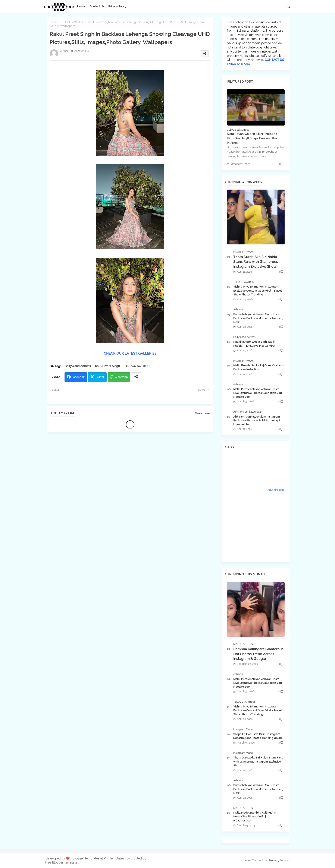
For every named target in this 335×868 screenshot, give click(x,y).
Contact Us (97, 6)
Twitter (100, 377)
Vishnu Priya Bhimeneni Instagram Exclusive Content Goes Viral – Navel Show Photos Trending (258, 290)
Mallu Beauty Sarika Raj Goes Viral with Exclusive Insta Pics (259, 367)
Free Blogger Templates (62, 862)
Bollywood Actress (78, 366)
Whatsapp (121, 377)
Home (81, 6)
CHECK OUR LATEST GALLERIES (130, 353)
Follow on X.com (238, 64)
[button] (288, 6)
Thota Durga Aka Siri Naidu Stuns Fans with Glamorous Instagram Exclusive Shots (256, 262)
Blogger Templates (86, 858)
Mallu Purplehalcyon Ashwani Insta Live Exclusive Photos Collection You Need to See (258, 393)
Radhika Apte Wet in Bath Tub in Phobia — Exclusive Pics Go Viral (254, 344)
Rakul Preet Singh (107, 366)
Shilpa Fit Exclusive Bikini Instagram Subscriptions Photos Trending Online (258, 736)
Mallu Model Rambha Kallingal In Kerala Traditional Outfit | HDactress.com (255, 816)
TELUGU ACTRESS (72, 22)
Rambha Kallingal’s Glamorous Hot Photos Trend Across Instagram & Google (258, 654)
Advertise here (276, 490)
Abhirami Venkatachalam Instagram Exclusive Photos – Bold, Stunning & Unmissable (257, 420)
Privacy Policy (117, 6)
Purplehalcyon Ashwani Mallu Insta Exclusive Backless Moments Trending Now (258, 318)
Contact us (259, 860)
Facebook (78, 377)
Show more (202, 413)
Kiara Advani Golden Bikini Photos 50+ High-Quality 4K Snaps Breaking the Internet (253, 138)
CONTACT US (274, 60)
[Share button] (136, 377)
